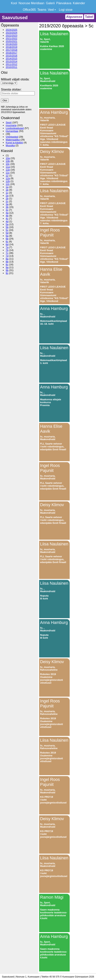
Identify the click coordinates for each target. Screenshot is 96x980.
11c (8, 173)
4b (7, 216)
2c (7, 201)
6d (7, 244)
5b (7, 227)
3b (7, 207)
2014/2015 (12, 58)
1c (7, 193)
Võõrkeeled (12, 137)
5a (7, 224)
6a (7, 236)
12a (8, 178)
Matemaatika (13, 140)
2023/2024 (12, 33)
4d (7, 221)
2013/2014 (12, 61)
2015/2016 (12, 56)
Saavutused (15, 18)
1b (7, 190)
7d (7, 256)
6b (7, 239)
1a (7, 187)
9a (7, 267)
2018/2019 (12, 47)
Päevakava (64, 3)
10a (8, 158)
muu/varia (11, 125)
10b (8, 161)
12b (8, 181)
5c (7, 230)
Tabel (89, 17)
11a (8, 167)
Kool (14, 3)
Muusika (10, 145)
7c (7, 253)
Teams (42, 10)
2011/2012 (12, 64)
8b (7, 262)
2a (7, 196)
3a (7, 204)
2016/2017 (12, 53)
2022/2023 (12, 36)
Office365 (29, 10)
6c (7, 242)
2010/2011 (12, 67)
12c (8, 184)
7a (7, 247)
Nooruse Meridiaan (31, 3)
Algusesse (74, 17)
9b (7, 270)
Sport (9, 122)
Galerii (50, 3)
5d (7, 233)
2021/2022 (12, 38)
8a (7, 259)
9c (7, 273)
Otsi (5, 100)
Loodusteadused (15, 128)
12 (7, 175)
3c (7, 210)
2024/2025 (12, 30)
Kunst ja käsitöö (14, 143)
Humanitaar (12, 131)
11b (8, 170)
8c (7, 264)
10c (8, 164)
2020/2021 (12, 41)
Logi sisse (66, 10)
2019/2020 (12, 44)
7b (7, 250)
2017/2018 (12, 50)
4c (7, 219)
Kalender (79, 3)
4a (7, 213)
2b (7, 198)
